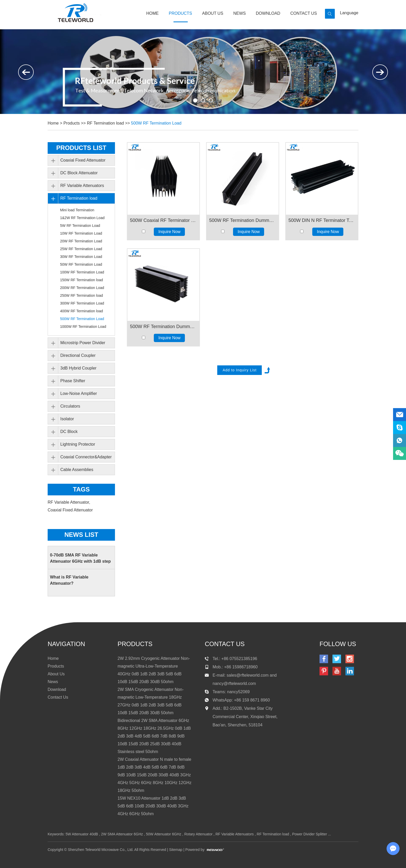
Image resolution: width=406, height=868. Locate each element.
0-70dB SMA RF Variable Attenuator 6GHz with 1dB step (80, 558)
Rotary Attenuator (198, 834)
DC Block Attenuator (79, 173)
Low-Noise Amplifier (79, 393)
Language (349, 13)
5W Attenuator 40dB (82, 834)
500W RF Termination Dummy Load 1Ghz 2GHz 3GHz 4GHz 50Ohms (163, 327)
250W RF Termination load (81, 295)
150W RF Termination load (81, 280)
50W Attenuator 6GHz (164, 834)
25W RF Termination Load (81, 249)
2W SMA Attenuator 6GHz (122, 834)
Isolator (67, 419)
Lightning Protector (78, 444)
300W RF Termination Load (82, 303)
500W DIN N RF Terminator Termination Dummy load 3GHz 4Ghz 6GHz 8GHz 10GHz (322, 220)
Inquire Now (169, 232)
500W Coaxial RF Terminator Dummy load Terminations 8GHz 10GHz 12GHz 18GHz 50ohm (163, 220)
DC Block (69, 432)
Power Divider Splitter (310, 834)
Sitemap (176, 850)
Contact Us (304, 13)
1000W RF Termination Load (83, 327)
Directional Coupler (78, 355)
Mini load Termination (77, 210)
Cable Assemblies (77, 470)
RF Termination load (106, 123)
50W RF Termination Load (81, 264)
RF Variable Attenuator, (70, 502)
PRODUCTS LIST (81, 148)
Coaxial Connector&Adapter (86, 457)
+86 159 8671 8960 (252, 700)
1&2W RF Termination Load (82, 218)
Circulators (70, 406)
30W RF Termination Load (81, 257)
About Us (213, 13)
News (240, 13)
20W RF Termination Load (81, 241)
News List (81, 535)
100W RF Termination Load (82, 272)
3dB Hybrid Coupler (78, 368)
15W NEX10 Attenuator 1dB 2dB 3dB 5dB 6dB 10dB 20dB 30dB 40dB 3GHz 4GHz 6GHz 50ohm (153, 806)
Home (153, 13)
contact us (225, 644)
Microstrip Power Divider (83, 343)
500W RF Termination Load (156, 123)
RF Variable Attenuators (82, 186)
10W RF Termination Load (81, 233)
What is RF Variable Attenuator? (69, 580)
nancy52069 (238, 692)
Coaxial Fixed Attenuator (83, 160)
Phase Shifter (73, 381)
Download (268, 13)
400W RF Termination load (81, 311)
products (135, 644)
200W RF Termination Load (82, 288)
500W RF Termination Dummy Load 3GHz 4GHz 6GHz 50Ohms (243, 220)
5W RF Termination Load (80, 226)
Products (180, 13)
